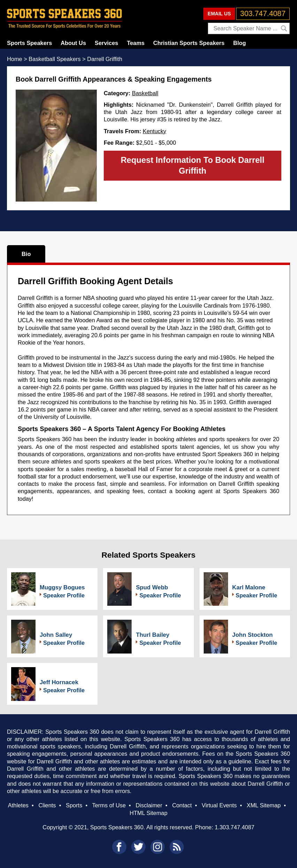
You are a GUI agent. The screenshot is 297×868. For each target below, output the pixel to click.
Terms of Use (109, 805)
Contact (182, 805)
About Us (73, 43)
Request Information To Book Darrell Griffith (193, 165)
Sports (74, 805)
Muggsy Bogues (62, 587)
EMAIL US (219, 14)
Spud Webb (152, 587)
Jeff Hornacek (59, 682)
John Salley (56, 635)
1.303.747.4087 (235, 827)
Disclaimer (149, 805)
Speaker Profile (64, 595)
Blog (240, 43)
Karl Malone (249, 587)
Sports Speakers (29, 43)
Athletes (18, 805)
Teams (136, 43)
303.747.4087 (263, 14)
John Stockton (253, 635)
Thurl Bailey (153, 635)
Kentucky (154, 131)
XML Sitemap (264, 805)
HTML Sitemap (148, 813)
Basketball (145, 93)
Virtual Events (219, 805)
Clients (47, 805)
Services (106, 43)
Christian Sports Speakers (189, 43)
